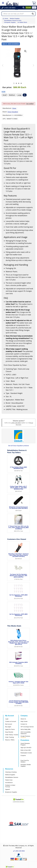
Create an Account (11, 721)
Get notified (30, 104)
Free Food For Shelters (25, 761)
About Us (23, 719)
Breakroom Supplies (11, 792)
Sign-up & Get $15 (26, 748)
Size (4, 92)
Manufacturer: (7, 108)
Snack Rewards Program (25, 744)
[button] (23, 8)
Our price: (7, 87)
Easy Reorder (9, 732)
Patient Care (9, 780)
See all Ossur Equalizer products (19, 446)
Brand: (5, 112)
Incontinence (9, 783)
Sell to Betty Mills (26, 729)
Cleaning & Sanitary (11, 772)
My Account (9, 724)
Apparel (7, 789)
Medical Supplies (10, 775)
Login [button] (34, 8)
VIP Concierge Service (27, 727)
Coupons (23, 755)
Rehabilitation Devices (12, 777)
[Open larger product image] (18, 64)
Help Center (24, 721)
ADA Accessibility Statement (26, 733)
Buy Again (8, 727)
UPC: (4, 119)
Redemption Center (26, 753)
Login (7, 719)
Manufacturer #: (8, 115)
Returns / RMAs (10, 740)
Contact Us (24, 724)
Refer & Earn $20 (26, 750)
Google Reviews (25, 736)
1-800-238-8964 (16, 423)
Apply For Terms (10, 729)
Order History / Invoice (12, 735)
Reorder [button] (28, 8)
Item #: (5, 44)
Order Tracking (10, 737)
